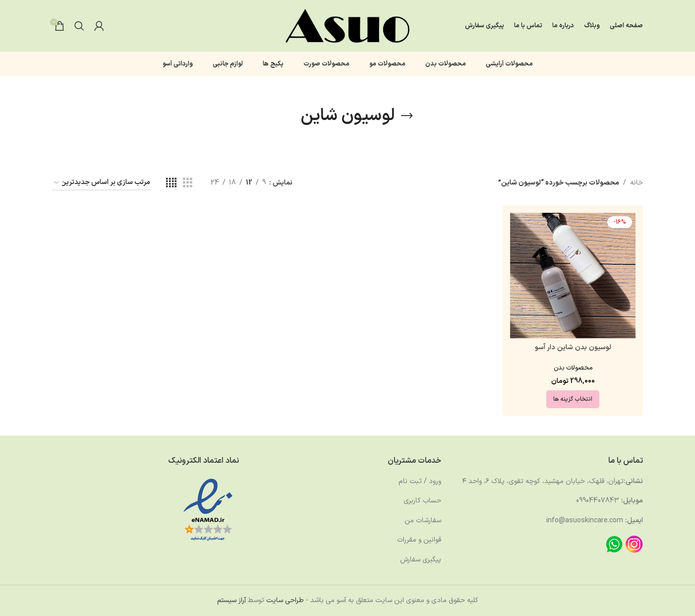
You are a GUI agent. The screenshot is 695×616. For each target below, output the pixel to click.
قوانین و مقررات (419, 540)
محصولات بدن (573, 368)
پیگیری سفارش (421, 560)
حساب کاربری (422, 501)
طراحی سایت (285, 600)
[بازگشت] (407, 116)
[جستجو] (79, 26)
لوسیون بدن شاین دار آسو (573, 347)
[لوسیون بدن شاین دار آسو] (573, 276)
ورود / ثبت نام (420, 481)
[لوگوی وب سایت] (347, 26)
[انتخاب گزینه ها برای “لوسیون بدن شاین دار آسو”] (573, 399)
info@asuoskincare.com (585, 521)
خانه (637, 183)
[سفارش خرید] (102, 183)
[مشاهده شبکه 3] (188, 183)
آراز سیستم (232, 600)
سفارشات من (423, 521)
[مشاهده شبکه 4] (171, 183)
